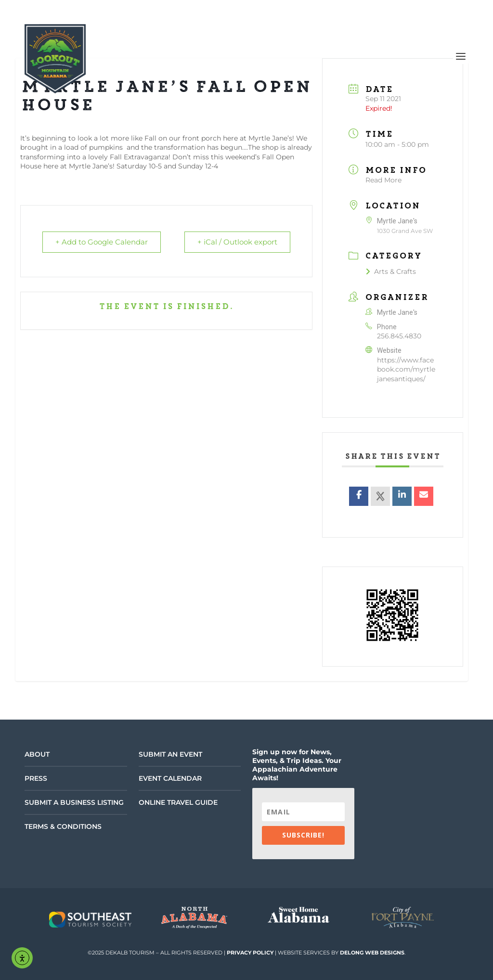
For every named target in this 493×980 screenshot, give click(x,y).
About (37, 754)
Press (36, 778)
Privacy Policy (250, 953)
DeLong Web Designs (372, 953)
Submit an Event (170, 754)
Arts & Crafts (391, 271)
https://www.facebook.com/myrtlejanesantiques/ (406, 369)
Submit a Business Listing (74, 802)
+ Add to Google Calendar (103, 242)
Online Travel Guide (178, 802)
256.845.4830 (399, 336)
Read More (383, 180)
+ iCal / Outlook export (236, 242)
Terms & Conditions (63, 826)
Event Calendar (170, 778)
